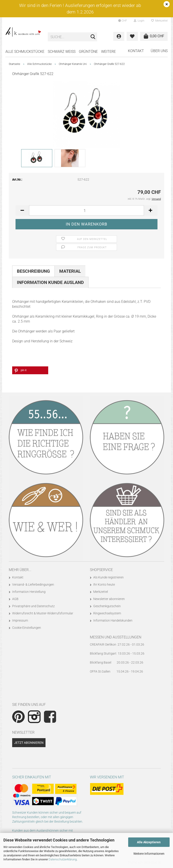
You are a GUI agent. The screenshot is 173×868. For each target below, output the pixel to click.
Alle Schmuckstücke (25, 52)
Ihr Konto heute (104, 585)
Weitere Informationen (149, 854)
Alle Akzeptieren (149, 842)
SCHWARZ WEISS (62, 52)
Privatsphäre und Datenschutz (33, 606)
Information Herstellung (29, 592)
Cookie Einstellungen (27, 628)
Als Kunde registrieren (108, 577)
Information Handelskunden (113, 620)
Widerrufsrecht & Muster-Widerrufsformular (43, 613)
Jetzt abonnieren (29, 743)
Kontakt (136, 51)
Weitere (108, 52)
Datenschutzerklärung (63, 859)
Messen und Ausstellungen (116, 637)
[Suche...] (93, 37)
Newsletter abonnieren (109, 599)
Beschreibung (33, 271)
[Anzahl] (86, 210)
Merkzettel (159, 21)
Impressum (20, 620)
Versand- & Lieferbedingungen (33, 585)
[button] (123, 21)
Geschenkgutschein (107, 606)
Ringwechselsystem (107, 613)
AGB (15, 599)
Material (70, 271)
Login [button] (139, 21)
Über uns (159, 51)
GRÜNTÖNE (88, 52)
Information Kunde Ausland (50, 282)
